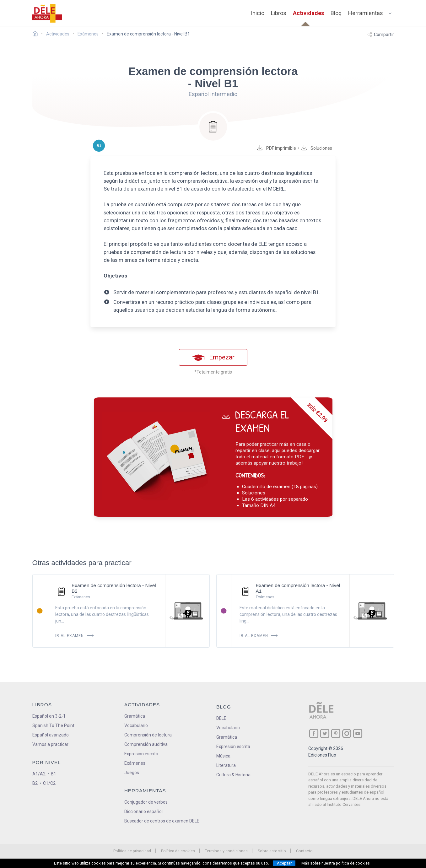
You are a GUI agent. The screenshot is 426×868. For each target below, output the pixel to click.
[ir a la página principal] (47, 13)
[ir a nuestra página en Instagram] (347, 733)
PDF (280, 148)
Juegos (132, 773)
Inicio (258, 13)
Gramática (135, 716)
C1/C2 (49, 783)
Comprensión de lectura (148, 735)
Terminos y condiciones (226, 851)
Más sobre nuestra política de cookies (336, 863)
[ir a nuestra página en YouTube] (358, 733)
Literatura (226, 765)
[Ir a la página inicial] (37, 35)
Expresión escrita (141, 754)
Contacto (304, 851)
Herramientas (366, 13)
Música (223, 756)
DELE (221, 718)
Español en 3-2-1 (49, 716)
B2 (35, 783)
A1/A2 (39, 774)
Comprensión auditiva (146, 744)
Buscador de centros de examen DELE (162, 821)
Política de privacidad (132, 851)
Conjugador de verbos (146, 802)
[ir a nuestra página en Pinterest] (336, 733)
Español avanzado (51, 735)
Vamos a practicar (50, 744)
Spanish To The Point (53, 725)
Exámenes (135, 763)
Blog (336, 13)
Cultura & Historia (233, 775)
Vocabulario (136, 725)
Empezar (213, 357)
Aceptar (284, 863)
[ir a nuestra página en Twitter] (325, 733)
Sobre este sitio (272, 851)
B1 (54, 774)
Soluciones (321, 148)
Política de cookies (178, 851)
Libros (279, 13)
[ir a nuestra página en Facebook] (314, 733)
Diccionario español (143, 811)
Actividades (308, 13)
